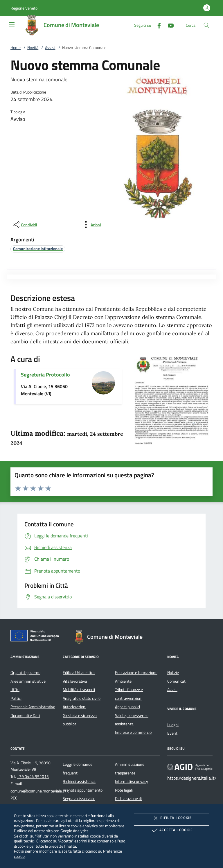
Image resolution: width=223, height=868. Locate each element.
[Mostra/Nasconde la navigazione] (12, 24)
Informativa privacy (132, 781)
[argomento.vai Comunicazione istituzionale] (38, 249)
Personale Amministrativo (33, 707)
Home (16, 48)
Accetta (171, 830)
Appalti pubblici (127, 707)
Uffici (15, 690)
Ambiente (123, 681)
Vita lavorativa (75, 681)
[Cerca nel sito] (206, 25)
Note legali (124, 790)
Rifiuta (171, 818)
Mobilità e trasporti (79, 690)
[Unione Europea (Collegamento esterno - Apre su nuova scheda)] (36, 637)
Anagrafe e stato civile (82, 698)
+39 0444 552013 (33, 776)
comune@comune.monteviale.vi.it (40, 791)
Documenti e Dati (25, 715)
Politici (16, 698)
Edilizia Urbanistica (79, 672)
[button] (24, 8)
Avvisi (50, 48)
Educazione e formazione (136, 672)
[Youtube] (168, 25)
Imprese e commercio (133, 732)
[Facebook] (157, 25)
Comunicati (177, 681)
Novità (33, 48)
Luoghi (173, 725)
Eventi (173, 733)
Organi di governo (25, 672)
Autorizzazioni (74, 707)
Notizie (173, 672)
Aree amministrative (28, 681)
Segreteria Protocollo (45, 375)
